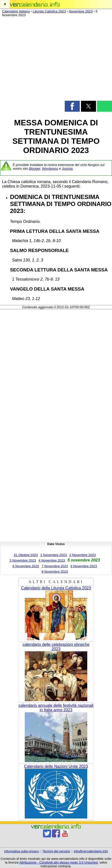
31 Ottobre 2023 (26, 555)
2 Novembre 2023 (82, 555)
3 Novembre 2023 (23, 560)
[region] (56, 60)
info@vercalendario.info (91, 851)
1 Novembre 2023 (53, 555)
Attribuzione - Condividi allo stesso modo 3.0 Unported (58, 862)
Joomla (67, 169)
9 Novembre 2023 (55, 572)
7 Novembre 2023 (55, 566)
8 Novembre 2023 (84, 566)
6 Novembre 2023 (26, 566)
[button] (5, 4)
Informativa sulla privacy (21, 851)
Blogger (34, 169)
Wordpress (50, 169)
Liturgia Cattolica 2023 (49, 11)
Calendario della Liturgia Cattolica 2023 (56, 588)
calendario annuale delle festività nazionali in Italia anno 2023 (56, 708)
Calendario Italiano (16, 11)
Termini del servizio (56, 851)
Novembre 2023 (81, 11)
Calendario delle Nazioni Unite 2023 (56, 766)
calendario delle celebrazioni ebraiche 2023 (56, 647)
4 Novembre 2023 (52, 560)
